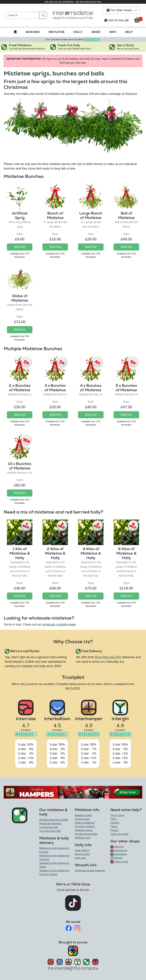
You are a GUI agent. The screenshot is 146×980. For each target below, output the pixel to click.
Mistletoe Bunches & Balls (54, 820)
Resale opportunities (86, 834)
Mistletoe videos (84, 830)
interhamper (119, 850)
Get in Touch (117, 815)
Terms (114, 826)
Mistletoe (57, 32)
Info (113, 32)
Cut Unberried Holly (50, 831)
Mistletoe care (83, 838)
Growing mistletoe (85, 826)
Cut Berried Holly (49, 827)
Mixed (96, 32)
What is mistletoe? (85, 823)
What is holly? (83, 854)
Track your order (119, 834)
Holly (78, 32)
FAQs (114, 819)
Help (129, 32)
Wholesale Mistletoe (50, 823)
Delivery (115, 823)
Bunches (33, 32)
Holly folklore (82, 850)
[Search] (23, 15)
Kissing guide (82, 819)
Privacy (115, 830)
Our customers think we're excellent (73, 39)
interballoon (119, 854)
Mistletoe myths (84, 815)
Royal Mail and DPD (108, 657)
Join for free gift (116, 20)
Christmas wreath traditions (90, 871)
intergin (116, 858)
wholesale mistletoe (55, 624)
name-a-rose (119, 862)
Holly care (80, 858)
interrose (117, 847)
